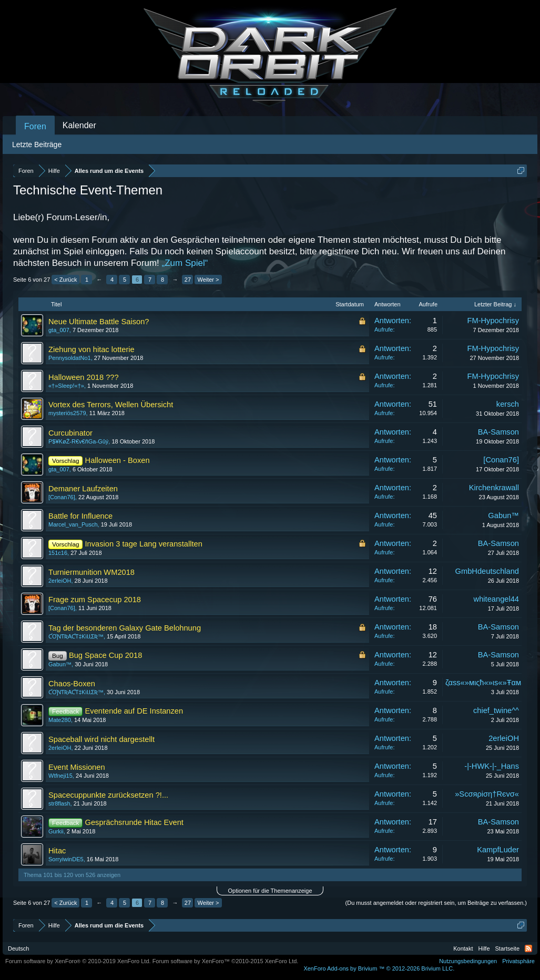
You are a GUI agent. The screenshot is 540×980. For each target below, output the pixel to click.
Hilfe (484, 948)
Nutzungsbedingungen (468, 961)
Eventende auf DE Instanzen (134, 711)
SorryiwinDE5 (66, 859)
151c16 (58, 553)
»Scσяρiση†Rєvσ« (487, 794)
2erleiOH (60, 581)
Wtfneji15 (60, 776)
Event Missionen (77, 767)
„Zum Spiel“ (185, 263)
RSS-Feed (528, 948)
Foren (35, 126)
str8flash (59, 803)
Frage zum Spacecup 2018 (95, 600)
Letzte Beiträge (37, 145)
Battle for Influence (80, 516)
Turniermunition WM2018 (91, 572)
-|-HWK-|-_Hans (492, 766)
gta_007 (59, 330)
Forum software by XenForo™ (226, 961)
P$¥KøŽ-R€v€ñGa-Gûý (78, 441)
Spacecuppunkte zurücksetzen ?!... (108, 795)
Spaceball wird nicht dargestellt (101, 739)
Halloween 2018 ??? (84, 377)
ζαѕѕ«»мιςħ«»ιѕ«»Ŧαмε (485, 683)
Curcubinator (70, 433)
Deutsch (18, 948)
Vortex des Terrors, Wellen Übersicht (111, 405)
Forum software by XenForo (78, 961)
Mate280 (60, 720)
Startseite (507, 948)
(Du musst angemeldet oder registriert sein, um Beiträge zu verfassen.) (436, 903)
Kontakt (463, 948)
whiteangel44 (496, 599)
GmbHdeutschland (487, 571)
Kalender (79, 125)
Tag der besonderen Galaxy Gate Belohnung (125, 628)
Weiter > (208, 280)
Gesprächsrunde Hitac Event (134, 822)
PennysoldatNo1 (70, 358)
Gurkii (56, 831)
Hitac (57, 851)
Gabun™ (503, 515)
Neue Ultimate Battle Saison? (99, 322)
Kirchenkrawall (494, 488)
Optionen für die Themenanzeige (270, 891)
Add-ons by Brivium (379, 968)
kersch (508, 404)
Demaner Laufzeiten (83, 489)
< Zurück (65, 280)
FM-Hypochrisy (493, 321)
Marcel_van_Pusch (73, 524)
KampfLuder (498, 850)
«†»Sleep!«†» (66, 386)
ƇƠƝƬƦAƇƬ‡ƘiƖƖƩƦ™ (76, 636)
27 (188, 280)
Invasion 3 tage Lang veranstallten (144, 544)
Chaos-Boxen (72, 684)
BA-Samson (498, 432)
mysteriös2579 (67, 413)
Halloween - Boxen (118, 460)
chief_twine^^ (496, 710)
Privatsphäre (518, 961)
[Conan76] (501, 460)
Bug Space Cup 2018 (105, 655)
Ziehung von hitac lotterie (91, 349)
